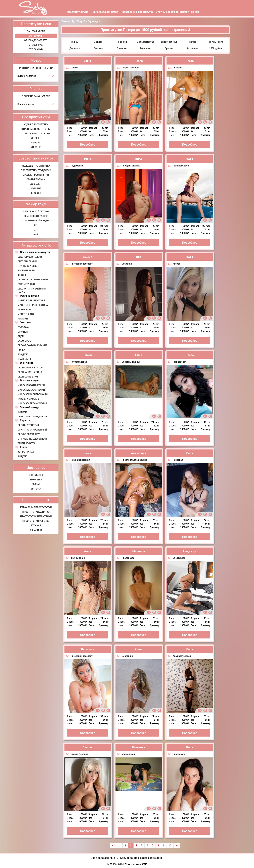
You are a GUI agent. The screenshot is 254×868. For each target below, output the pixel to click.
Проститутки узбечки (36, 521)
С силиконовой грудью (36, 221)
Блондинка (36, 475)
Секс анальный (27, 261)
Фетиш (22, 275)
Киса (139, 159)
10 (170, 846)
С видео (98, 42)
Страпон (23, 332)
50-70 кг (36, 143)
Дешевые (75, 48)
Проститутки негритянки (36, 516)
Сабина (88, 355)
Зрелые (169, 48)
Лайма (88, 257)
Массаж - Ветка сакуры (32, 403)
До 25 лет (36, 184)
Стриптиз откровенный (32, 430)
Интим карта (216, 42)
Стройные (193, 48)
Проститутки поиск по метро (36, 68)
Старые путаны (36, 179)
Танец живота (26, 443)
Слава (139, 61)
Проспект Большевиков (134, 460)
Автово (177, 264)
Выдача (22, 412)
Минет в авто (26, 314)
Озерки (75, 68)
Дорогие (98, 48)
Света (190, 61)
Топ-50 (75, 42)
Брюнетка (36, 480)
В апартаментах (145, 42)
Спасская (127, 264)
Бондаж (23, 354)
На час (193, 42)
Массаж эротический (31, 385)
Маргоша (139, 551)
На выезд (122, 42)
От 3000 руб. (36, 45)
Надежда (190, 551)
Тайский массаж (28, 399)
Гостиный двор (181, 166)
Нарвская (178, 460)
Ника (139, 355)
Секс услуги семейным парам (32, 290)
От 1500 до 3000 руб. (36, 40)
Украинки (36, 530)
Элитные (122, 48)
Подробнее (88, 145)
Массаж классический (32, 390)
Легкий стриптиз (28, 425)
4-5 (36, 234)
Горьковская (179, 362)
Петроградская (79, 362)
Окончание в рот (28, 377)
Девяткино (127, 656)
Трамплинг (24, 359)
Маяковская (128, 754)
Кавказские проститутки (36, 507)
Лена (87, 453)
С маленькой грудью (36, 212)
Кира (190, 747)
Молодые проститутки (36, 166)
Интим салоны (169, 42)
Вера (190, 649)
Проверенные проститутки (137, 12)
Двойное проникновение (33, 280)
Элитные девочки (167, 12)
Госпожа (23, 327)
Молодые (145, 48)
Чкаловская (128, 558)
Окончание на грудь (30, 368)
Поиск (195, 12)
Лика (88, 61)
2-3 (36, 230)
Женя (139, 649)
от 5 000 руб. (36, 49)
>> (177, 846)
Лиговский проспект (82, 264)
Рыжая (36, 484)
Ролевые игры (26, 271)
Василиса (88, 649)
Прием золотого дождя (32, 417)
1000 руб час (216, 48)
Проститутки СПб (78, 12)
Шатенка (36, 489)
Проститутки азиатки (36, 512)
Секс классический (30, 257)
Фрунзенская (78, 558)
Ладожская (77, 166)
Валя (190, 453)
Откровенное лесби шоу (32, 439)
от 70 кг (36, 147)
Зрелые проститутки (36, 175)
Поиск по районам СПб (36, 96)
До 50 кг (36, 138)
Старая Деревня (130, 68)
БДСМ (21, 336)
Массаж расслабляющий (33, 394)
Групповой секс (27, 266)
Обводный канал (131, 362)
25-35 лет (36, 189)
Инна (88, 159)
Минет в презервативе (31, 301)
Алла (87, 551)
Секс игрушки (26, 284)
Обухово (177, 68)
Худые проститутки (36, 124)
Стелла (88, 747)
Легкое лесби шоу (29, 434)
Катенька (139, 747)
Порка (21, 350)
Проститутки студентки (36, 170)
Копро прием (26, 452)
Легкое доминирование (32, 345)
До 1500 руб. (36, 36)
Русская (36, 526)
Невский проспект (80, 460)
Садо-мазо (24, 341)
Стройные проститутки (36, 129)
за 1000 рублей (36, 31)
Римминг (23, 319)
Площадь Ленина (131, 166)
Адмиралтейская (182, 656)
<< (114, 846)
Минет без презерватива (33, 305)
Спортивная (179, 558)
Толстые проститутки (36, 134)
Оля (139, 257)
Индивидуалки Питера (104, 12)
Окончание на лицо (30, 372)
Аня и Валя (139, 453)
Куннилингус (26, 310)
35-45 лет (36, 193)
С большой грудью (36, 216)
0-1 (36, 225)
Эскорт (184, 12)
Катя (190, 159)
